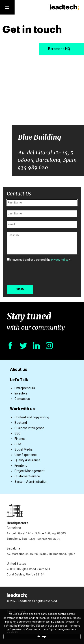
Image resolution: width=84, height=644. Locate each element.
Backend (21, 423)
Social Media (24, 449)
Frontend (21, 466)
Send (20, 289)
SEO (18, 433)
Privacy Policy (60, 260)
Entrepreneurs (25, 388)
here (73, 629)
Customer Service (27, 476)
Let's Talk (19, 380)
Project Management (30, 471)
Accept (42, 636)
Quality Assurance (27, 460)
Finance (20, 439)
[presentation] (41, 273)
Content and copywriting (32, 417)
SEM (18, 444)
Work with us (22, 409)
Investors (21, 393)
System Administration (31, 482)
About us (19, 369)
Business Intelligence (29, 428)
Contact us (22, 399)
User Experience (26, 455)
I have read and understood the (39, 260)
